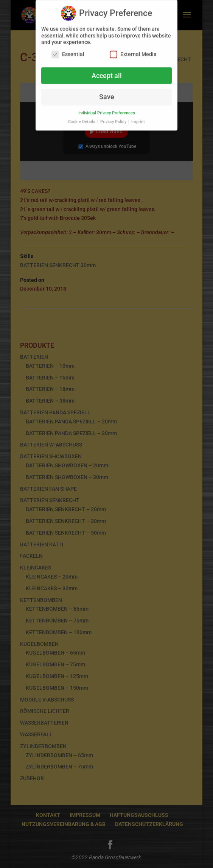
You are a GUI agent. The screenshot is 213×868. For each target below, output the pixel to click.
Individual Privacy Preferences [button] (107, 109)
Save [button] (107, 93)
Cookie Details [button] (82, 118)
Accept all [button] (107, 72)
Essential (68, 51)
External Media (133, 51)
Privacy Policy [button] (114, 118)
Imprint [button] (138, 118)
